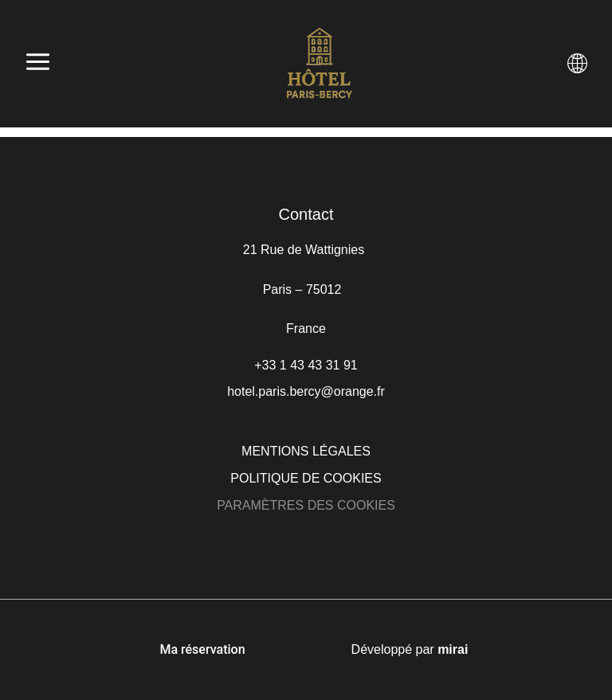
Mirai (453, 649)
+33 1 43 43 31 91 (306, 365)
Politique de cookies (306, 478)
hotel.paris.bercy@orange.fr (306, 391)
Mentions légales (306, 451)
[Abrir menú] (38, 64)
